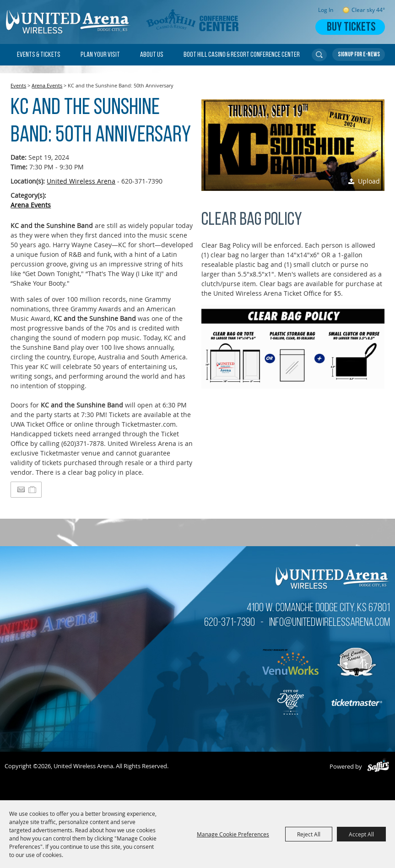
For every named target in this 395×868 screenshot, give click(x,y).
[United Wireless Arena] (69, 22)
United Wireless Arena (81, 181)
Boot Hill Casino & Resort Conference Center (242, 55)
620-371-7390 (230, 623)
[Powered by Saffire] (378, 766)
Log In (326, 10)
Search (319, 55)
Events (18, 85)
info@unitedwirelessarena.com (330, 623)
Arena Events (47, 85)
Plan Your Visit (100, 55)
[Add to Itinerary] (33, 490)
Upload (369, 181)
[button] (293, 145)
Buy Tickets (351, 28)
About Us (152, 55)
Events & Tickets (39, 55)
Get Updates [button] (359, 54)
